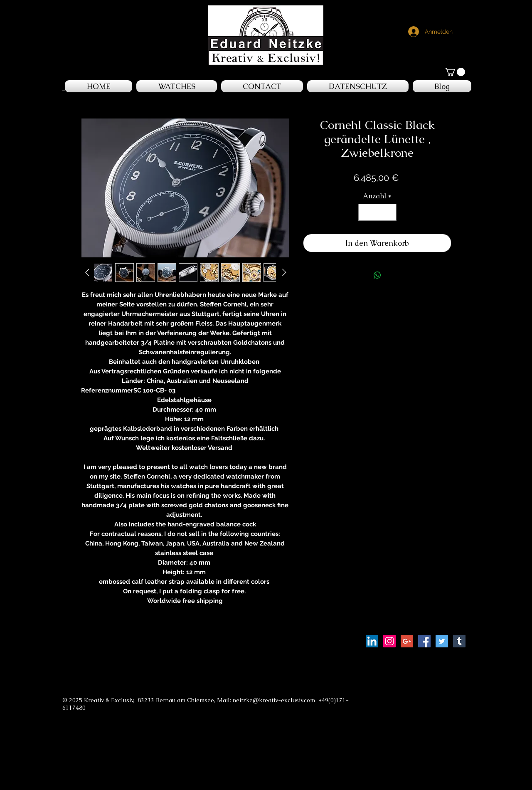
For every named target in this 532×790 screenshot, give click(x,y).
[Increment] (389, 212)
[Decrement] (366, 212)
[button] (455, 72)
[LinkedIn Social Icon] (372, 641)
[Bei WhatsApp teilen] (377, 275)
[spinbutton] (377, 212)
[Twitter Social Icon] (442, 641)
